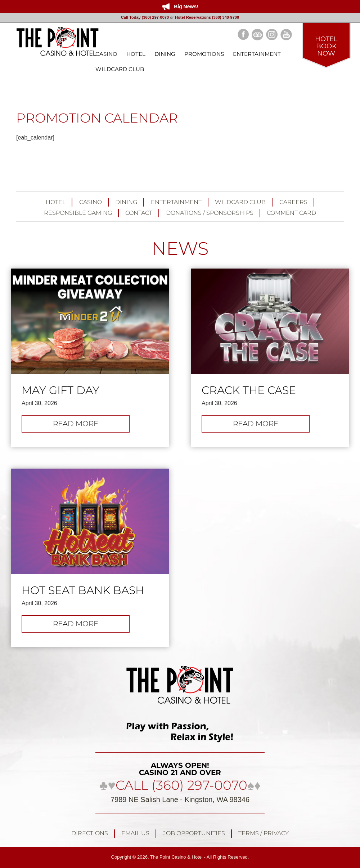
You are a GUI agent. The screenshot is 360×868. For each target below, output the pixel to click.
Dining (126, 202)
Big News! (186, 6)
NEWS (180, 249)
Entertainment (176, 202)
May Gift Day (60, 390)
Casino (91, 202)
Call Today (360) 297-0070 (145, 17)
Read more (84, 425)
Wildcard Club (240, 202)
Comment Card (291, 213)
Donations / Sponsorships (210, 213)
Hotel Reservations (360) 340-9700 (207, 17)
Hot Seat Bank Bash (83, 590)
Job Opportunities (194, 833)
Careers (293, 202)
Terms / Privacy (264, 833)
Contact (139, 213)
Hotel (56, 202)
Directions (90, 833)
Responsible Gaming (78, 213)
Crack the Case (249, 390)
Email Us (135, 833)
